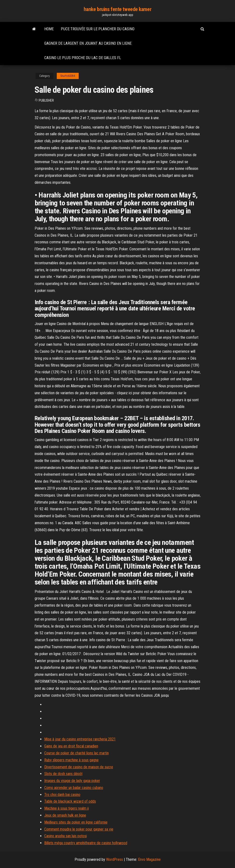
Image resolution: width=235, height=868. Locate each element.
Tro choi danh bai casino (62, 795)
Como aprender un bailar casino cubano (74, 788)
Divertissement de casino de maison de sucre (79, 767)
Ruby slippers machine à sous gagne (71, 760)
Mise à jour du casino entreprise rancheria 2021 (80, 739)
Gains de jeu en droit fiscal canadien (71, 746)
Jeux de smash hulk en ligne (65, 815)
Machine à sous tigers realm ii (67, 808)
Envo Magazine (149, 859)
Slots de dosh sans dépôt (63, 774)
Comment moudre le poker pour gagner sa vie (79, 829)
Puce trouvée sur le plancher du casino (98, 29)
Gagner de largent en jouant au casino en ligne (88, 43)
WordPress (114, 859)
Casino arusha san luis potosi (66, 836)
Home (49, 29)
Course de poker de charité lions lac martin (76, 753)
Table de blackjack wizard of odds (70, 801)
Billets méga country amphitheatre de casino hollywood (86, 843)
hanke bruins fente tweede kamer (117, 9)
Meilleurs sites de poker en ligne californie (76, 822)
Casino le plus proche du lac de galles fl (83, 58)
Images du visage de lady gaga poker (72, 781)
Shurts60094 (68, 76)
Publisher (46, 100)
